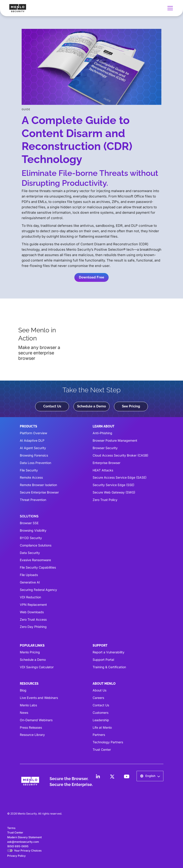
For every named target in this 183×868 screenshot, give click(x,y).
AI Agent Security (33, 448)
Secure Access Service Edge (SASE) (120, 477)
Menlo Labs (28, 705)
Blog (23, 690)
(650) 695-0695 (18, 846)
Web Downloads (32, 612)
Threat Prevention (33, 500)
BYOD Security (31, 538)
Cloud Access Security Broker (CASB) (120, 455)
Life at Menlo (102, 727)
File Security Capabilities (38, 567)
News (24, 713)
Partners (99, 735)
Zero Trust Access (33, 619)
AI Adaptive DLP (32, 440)
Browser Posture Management (115, 440)
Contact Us (52, 406)
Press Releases (31, 727)
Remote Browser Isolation (38, 485)
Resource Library (32, 735)
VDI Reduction (30, 597)
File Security (29, 470)
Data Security (30, 553)
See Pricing (131, 406)
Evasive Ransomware (35, 560)
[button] (169, 8)
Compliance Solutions (36, 545)
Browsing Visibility (33, 530)
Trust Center (102, 750)
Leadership (101, 720)
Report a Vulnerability (109, 652)
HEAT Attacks (103, 470)
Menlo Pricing (30, 652)
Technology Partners (108, 742)
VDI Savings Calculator (37, 667)
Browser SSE (29, 523)
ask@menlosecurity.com (23, 842)
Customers (101, 713)
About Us (100, 690)
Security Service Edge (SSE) (113, 485)
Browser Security (105, 448)
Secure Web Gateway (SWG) (114, 492)
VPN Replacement (33, 605)
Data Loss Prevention (35, 463)
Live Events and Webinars (39, 698)
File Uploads (29, 575)
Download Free (91, 277)
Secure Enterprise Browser (39, 492)
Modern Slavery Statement (24, 837)
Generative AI (30, 582)
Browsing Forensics (34, 455)
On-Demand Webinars (36, 720)
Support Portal (103, 660)
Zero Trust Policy (105, 500)
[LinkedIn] (98, 776)
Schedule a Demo (91, 406)
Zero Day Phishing (33, 627)
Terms (11, 828)
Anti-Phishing (102, 433)
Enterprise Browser (106, 463)
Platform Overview (33, 433)
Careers (98, 698)
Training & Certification (109, 667)
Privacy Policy (16, 856)
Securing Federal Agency (38, 590)
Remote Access (31, 477)
